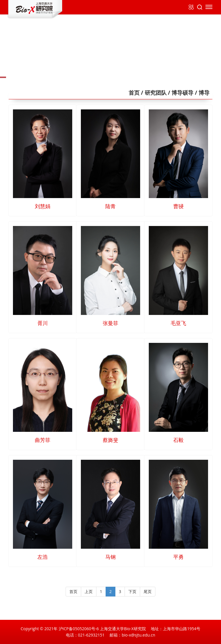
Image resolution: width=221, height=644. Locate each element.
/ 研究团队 (153, 93)
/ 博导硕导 (180, 93)
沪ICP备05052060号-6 (79, 629)
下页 (132, 591)
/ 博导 (201, 93)
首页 (134, 93)
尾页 (148, 591)
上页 (89, 591)
